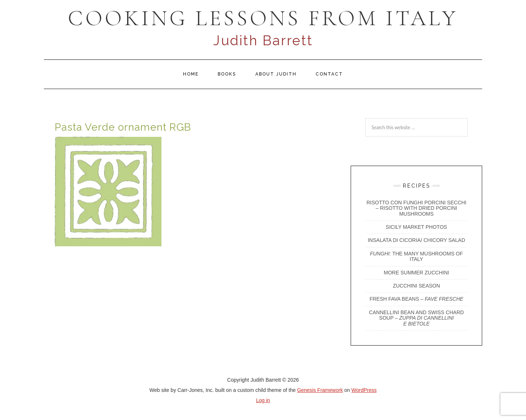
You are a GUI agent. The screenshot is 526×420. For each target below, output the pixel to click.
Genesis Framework (320, 390)
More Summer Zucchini (417, 273)
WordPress (364, 390)
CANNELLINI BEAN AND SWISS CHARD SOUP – (416, 318)
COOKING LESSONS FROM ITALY (263, 18)
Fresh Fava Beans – (417, 299)
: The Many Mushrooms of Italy (417, 256)
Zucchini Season (416, 286)
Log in (263, 400)
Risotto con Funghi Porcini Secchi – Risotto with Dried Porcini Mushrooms (416, 208)
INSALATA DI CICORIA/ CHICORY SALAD (417, 240)
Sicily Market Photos (416, 227)
